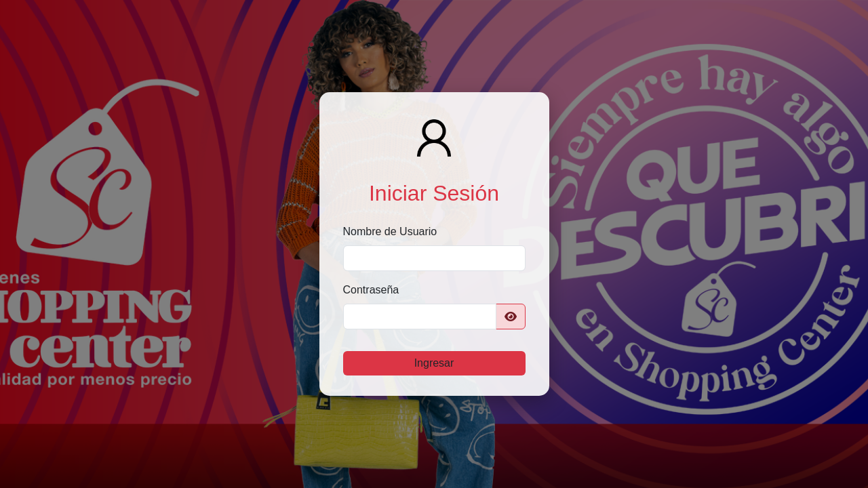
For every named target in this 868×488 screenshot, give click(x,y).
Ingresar (434, 363)
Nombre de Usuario (390, 231)
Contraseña (371, 290)
